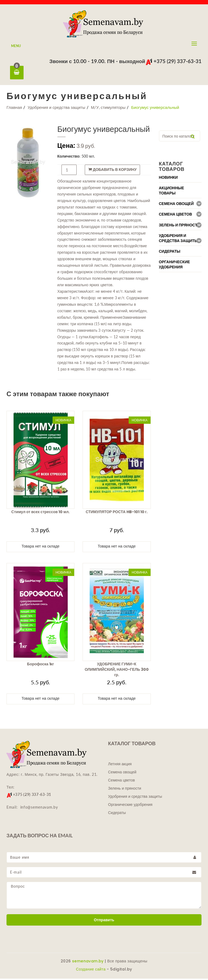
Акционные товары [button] (172, 192)
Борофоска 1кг (41, 665)
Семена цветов (121, 782)
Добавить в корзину (113, 171)
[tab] (180, 179)
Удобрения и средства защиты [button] (179, 240)
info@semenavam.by (39, 808)
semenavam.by (88, 962)
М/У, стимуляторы (108, 109)
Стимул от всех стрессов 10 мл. (41, 513)
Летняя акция (120, 765)
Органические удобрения (130, 806)
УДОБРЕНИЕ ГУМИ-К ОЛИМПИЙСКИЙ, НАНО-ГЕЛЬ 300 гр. (117, 671)
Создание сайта (91, 971)
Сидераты (117, 814)
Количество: (69, 157)
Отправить (104, 921)
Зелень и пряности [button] (180, 226)
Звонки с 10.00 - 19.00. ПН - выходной (97, 61)
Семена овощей (122, 773)
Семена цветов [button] (176, 216)
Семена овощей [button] (176, 205)
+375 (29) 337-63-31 (173, 61)
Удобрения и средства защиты (56, 109)
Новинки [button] (168, 179)
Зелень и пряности (125, 790)
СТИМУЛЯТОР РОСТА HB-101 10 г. (117, 513)
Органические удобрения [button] (175, 266)
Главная (14, 109)
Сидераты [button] (170, 253)
